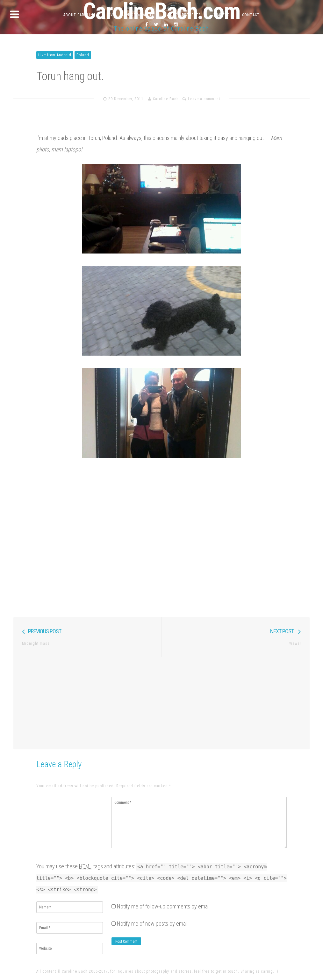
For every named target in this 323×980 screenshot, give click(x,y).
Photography (140, 15)
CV (111, 15)
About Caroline (79, 15)
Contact (251, 15)
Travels (221, 15)
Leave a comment (204, 99)
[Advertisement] (161, 702)
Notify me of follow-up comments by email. (164, 906)
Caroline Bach (166, 99)
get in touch (227, 971)
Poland (83, 55)
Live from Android (55, 55)
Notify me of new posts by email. (153, 924)
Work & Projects (184, 15)
